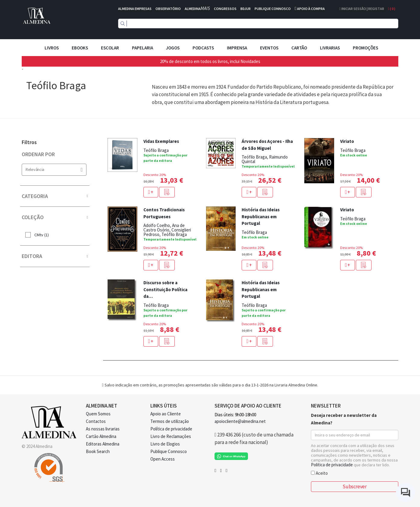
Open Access (163, 459)
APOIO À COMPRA (311, 9)
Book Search (98, 451)
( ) (392, 9)
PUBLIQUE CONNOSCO (273, 9)
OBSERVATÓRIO (168, 9)
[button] (167, 192)
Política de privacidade (171, 429)
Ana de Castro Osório (164, 228)
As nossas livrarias (103, 429)
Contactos (96, 421)
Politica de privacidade (332, 465)
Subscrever (354, 487)
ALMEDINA (197, 9)
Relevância (54, 170)
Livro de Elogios (165, 444)
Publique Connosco (169, 451)
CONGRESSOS (225, 9)
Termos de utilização (170, 421)
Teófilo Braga (156, 150)
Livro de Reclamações (171, 436)
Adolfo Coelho (157, 225)
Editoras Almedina (103, 444)
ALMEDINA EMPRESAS (135, 9)
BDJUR (246, 9)
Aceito (319, 473)
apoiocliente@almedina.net (240, 421)
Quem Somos (98, 414)
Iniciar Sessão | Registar (362, 9)
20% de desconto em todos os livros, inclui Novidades (210, 61)
